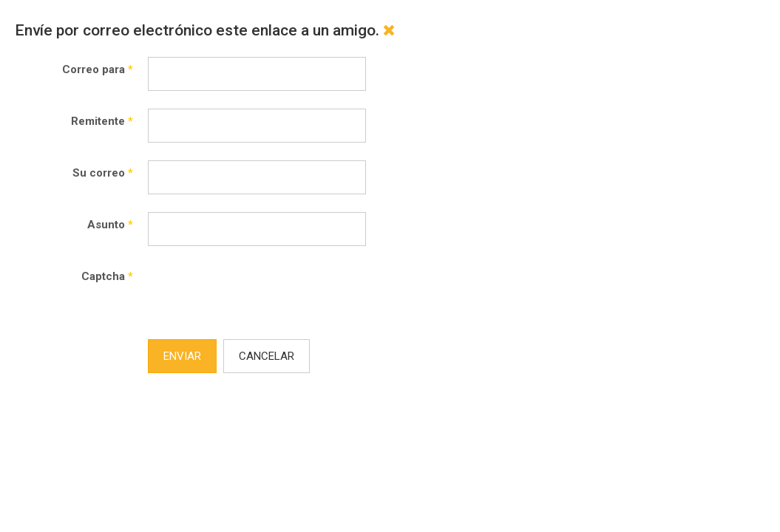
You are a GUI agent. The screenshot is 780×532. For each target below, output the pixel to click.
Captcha (107, 276)
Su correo (103, 173)
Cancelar (267, 356)
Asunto (110, 225)
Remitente (102, 121)
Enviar (182, 356)
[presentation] (260, 293)
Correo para (98, 69)
